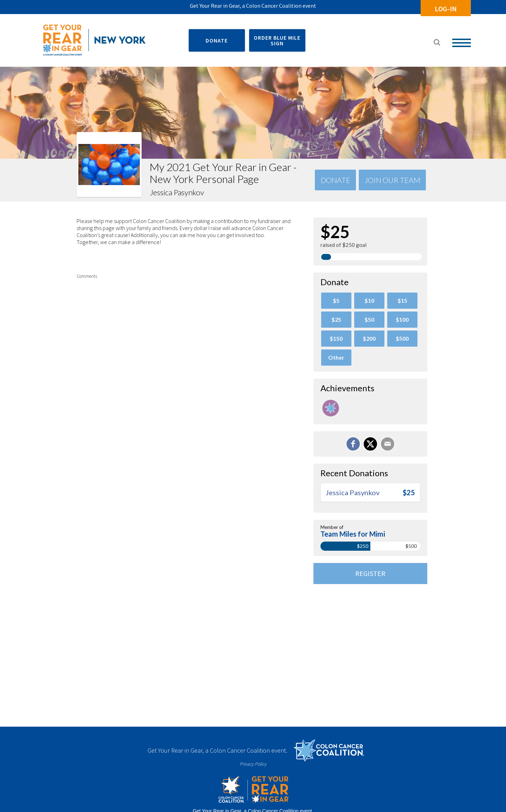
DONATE (217, 40)
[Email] (388, 444)
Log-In (446, 9)
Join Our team (393, 180)
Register (370, 573)
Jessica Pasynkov (353, 492)
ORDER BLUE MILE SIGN (277, 40)
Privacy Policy (253, 764)
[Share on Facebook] (353, 444)
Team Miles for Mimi (353, 534)
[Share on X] (370, 444)
